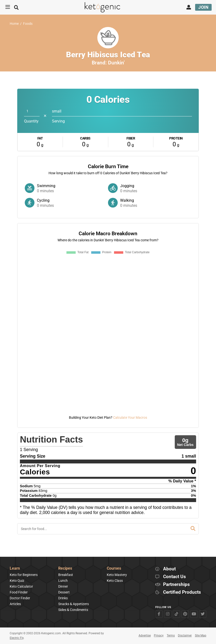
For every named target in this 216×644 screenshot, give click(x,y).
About (169, 569)
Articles (15, 604)
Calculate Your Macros (130, 418)
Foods (28, 24)
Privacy (159, 635)
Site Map (201, 635)
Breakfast (66, 575)
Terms (171, 635)
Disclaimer (185, 635)
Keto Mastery (117, 575)
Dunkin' (116, 63)
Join (203, 7)
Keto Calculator (21, 586)
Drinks (63, 598)
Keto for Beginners (24, 575)
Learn (15, 569)
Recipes (65, 569)
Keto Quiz (17, 581)
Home (14, 24)
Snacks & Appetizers (74, 604)
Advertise (145, 635)
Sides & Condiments (73, 610)
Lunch (63, 581)
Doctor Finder (20, 598)
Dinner (63, 586)
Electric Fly (17, 638)
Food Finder (19, 592)
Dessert (64, 592)
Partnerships (176, 585)
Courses (114, 569)
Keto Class (115, 581)
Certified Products (182, 592)
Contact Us (174, 577)
